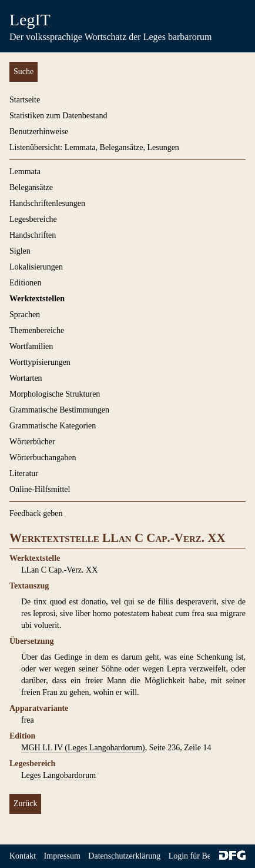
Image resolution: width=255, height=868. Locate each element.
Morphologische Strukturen (55, 394)
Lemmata (25, 172)
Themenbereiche (37, 330)
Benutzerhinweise (39, 132)
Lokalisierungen (36, 267)
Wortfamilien (31, 346)
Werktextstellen (37, 299)
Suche (24, 71)
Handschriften (33, 235)
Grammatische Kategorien (53, 426)
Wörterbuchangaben (43, 458)
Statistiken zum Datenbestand (58, 116)
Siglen (20, 251)
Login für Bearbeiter (202, 856)
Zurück (25, 804)
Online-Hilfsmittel (40, 489)
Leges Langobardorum (58, 775)
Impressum (62, 856)
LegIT (30, 20)
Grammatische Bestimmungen (59, 410)
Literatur (24, 473)
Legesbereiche (33, 219)
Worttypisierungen (40, 362)
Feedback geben (36, 513)
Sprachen (25, 315)
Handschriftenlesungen (47, 203)
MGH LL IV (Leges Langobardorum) (83, 748)
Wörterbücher (32, 442)
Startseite (25, 100)
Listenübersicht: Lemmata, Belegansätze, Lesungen (94, 147)
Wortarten (26, 378)
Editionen (25, 283)
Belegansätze (31, 187)
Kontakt (23, 856)
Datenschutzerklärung (124, 856)
